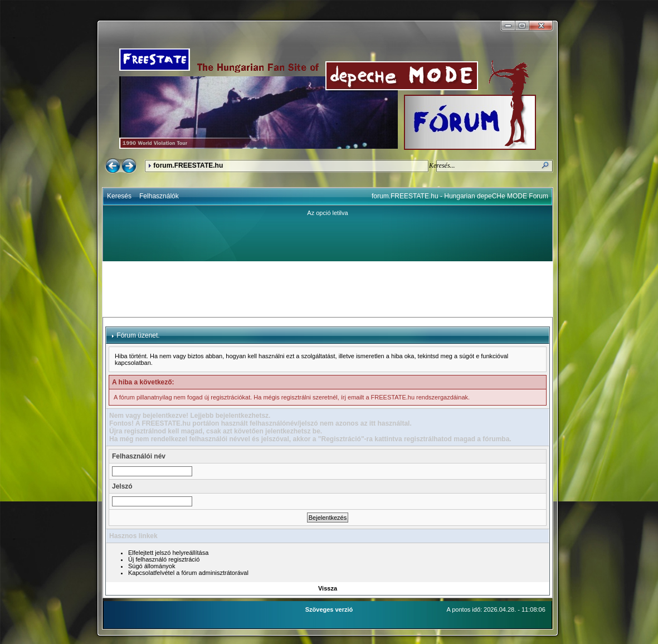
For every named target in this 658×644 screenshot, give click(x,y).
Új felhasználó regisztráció (164, 559)
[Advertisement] (328, 289)
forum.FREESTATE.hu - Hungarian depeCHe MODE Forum (460, 196)
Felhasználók (159, 196)
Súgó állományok (152, 566)
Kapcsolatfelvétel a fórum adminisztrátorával (188, 573)
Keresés (119, 196)
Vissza (328, 588)
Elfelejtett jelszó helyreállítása (168, 553)
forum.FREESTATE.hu (188, 165)
